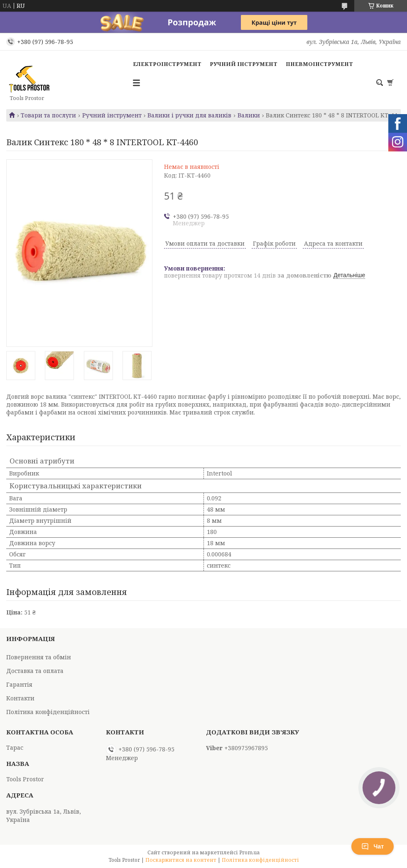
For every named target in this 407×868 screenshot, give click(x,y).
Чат (373, 846)
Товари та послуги (48, 115)
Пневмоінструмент (319, 64)
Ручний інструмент (244, 64)
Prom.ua (249, 852)
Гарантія (19, 684)
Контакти (20, 698)
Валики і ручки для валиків (189, 115)
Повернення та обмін (39, 657)
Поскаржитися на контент (181, 860)
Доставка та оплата (35, 671)
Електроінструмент (167, 64)
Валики (249, 115)
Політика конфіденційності (48, 712)
